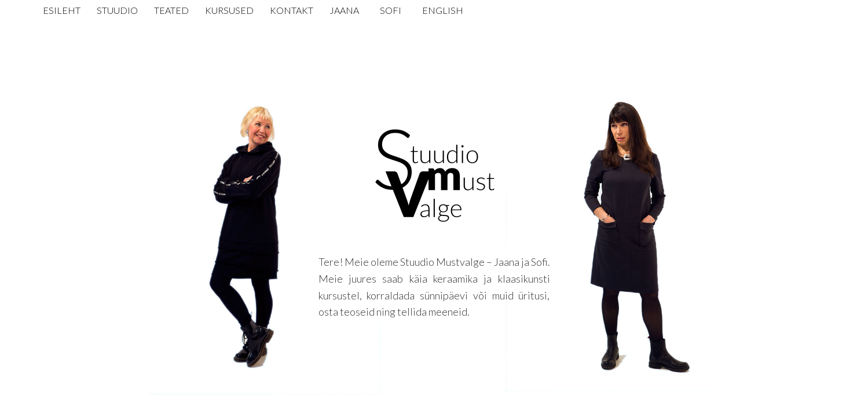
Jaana (344, 10)
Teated (171, 10)
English (443, 10)
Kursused (229, 10)
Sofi (391, 10)
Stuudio (117, 10)
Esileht (62, 10)
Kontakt (292, 10)
